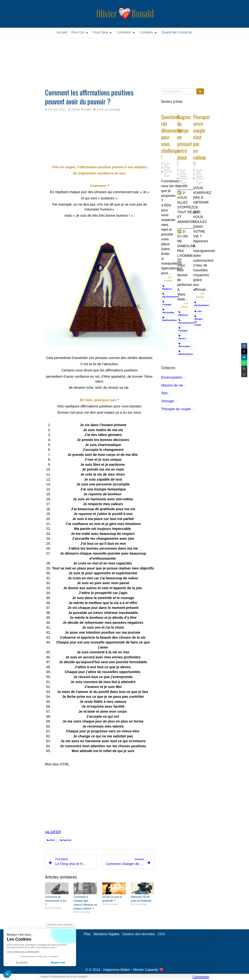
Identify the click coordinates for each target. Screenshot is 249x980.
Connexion (201, 977)
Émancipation (172, 377)
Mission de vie (172, 385)
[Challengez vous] (167, 110)
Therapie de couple (176, 409)
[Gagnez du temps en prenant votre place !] (183, 110)
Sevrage (168, 401)
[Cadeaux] (199, 110)
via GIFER (53, 832)
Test (164, 393)
